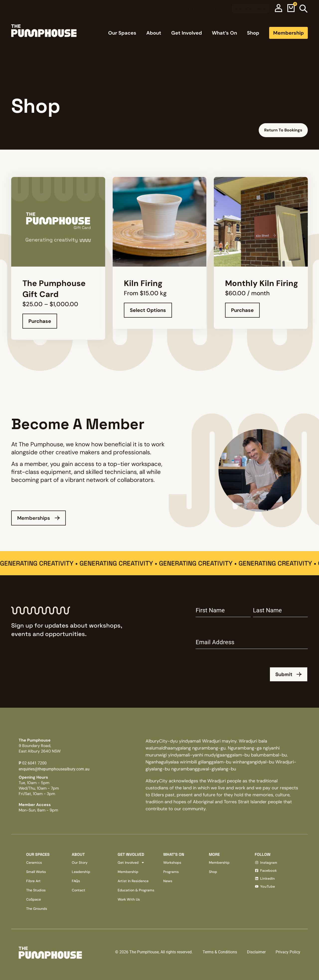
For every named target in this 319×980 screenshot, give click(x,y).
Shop (253, 33)
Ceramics (34, 863)
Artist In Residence (133, 881)
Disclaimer (256, 952)
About (154, 33)
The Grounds (37, 909)
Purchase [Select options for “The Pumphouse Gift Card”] (40, 321)
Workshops (172, 863)
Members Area (250, 9)
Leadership (81, 872)
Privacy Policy (288, 952)
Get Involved (187, 33)
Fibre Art (33, 881)
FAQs (76, 881)
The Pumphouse (40, 746)
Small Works (36, 872)
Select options (148, 310)
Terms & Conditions (220, 952)
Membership (288, 33)
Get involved (131, 854)
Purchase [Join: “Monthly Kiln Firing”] (242, 310)
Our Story (80, 863)
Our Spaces (122, 33)
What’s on (174, 854)
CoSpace (34, 899)
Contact (214, 9)
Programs (171, 872)
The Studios (36, 890)
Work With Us (129, 899)
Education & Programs (136, 890)
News (189, 9)
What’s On (224, 33)
